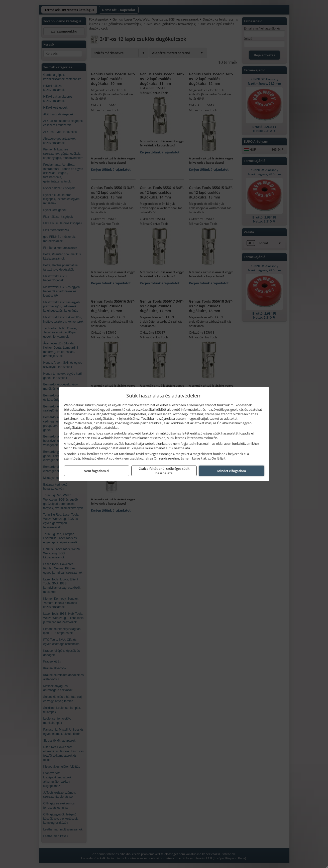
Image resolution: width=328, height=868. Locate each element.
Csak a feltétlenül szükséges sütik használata (164, 471)
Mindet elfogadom (232, 471)
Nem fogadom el (96, 471)
